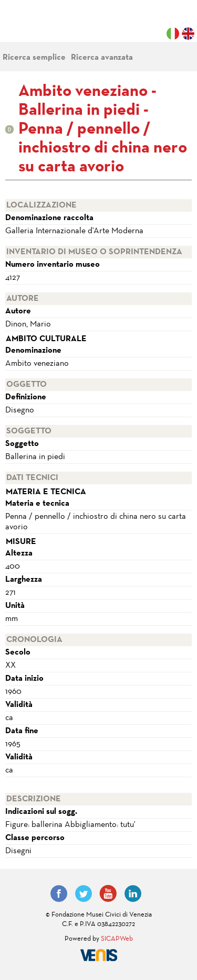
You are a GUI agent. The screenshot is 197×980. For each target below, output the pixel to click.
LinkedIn (133, 894)
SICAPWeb (117, 939)
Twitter (84, 894)
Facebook (59, 894)
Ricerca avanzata (102, 58)
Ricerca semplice (34, 58)
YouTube (108, 894)
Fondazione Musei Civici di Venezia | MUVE (48, 26)
